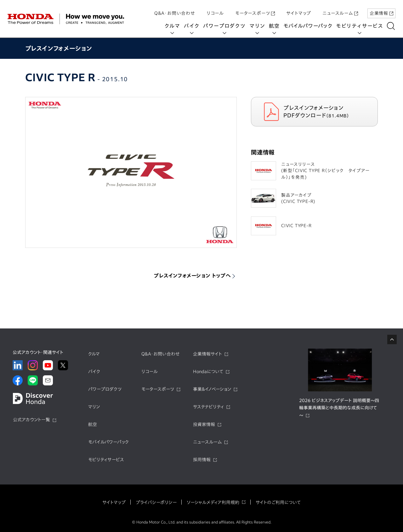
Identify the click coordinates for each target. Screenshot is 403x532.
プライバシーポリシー (156, 502)
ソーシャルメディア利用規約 (213, 502)
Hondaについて (208, 372)
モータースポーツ (255, 10)
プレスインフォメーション (59, 48)
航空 (275, 26)
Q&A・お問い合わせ (175, 10)
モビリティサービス (360, 26)
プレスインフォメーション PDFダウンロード (320, 112)
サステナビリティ (208, 407)
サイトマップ (299, 10)
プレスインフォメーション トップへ (192, 276)
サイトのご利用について (278, 502)
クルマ (173, 26)
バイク (193, 26)
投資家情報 (204, 424)
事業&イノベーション (212, 389)
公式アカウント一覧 (31, 420)
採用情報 (202, 460)
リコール (215, 10)
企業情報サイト (207, 354)
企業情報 (381, 10)
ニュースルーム (340, 10)
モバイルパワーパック (309, 26)
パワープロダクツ (225, 26)
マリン (258, 26)
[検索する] (392, 26)
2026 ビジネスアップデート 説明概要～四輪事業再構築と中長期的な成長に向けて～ (339, 408)
